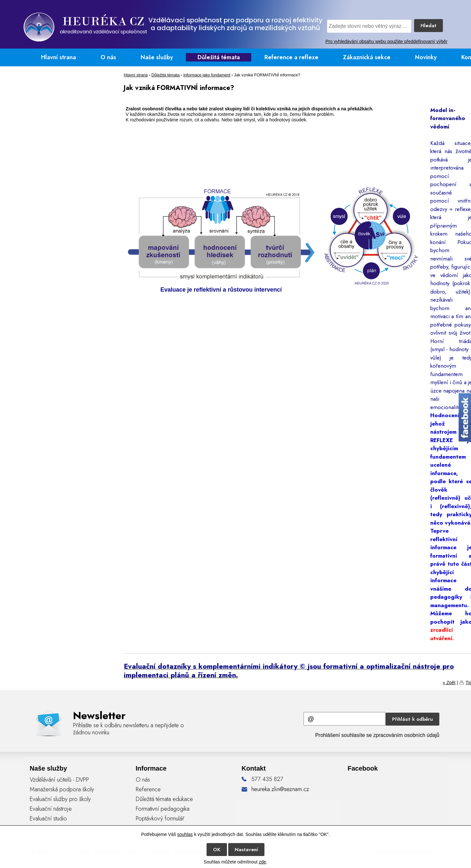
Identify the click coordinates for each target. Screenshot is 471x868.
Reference (148, 789)
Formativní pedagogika (163, 809)
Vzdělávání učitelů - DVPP (59, 780)
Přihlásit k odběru (412, 719)
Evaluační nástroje (51, 809)
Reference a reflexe (291, 57)
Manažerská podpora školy (62, 789)
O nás (108, 57)
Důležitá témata (219, 57)
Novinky (426, 57)
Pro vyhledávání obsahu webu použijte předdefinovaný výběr (386, 41)
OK (217, 850)
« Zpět (449, 683)
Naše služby (157, 57)
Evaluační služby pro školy (60, 799)
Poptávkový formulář (160, 818)
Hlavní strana (59, 57)
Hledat (428, 26)
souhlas (185, 834)
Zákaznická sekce (367, 57)
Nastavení (246, 850)
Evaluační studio (48, 818)
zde (262, 862)
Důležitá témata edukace (164, 799)
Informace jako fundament (207, 75)
